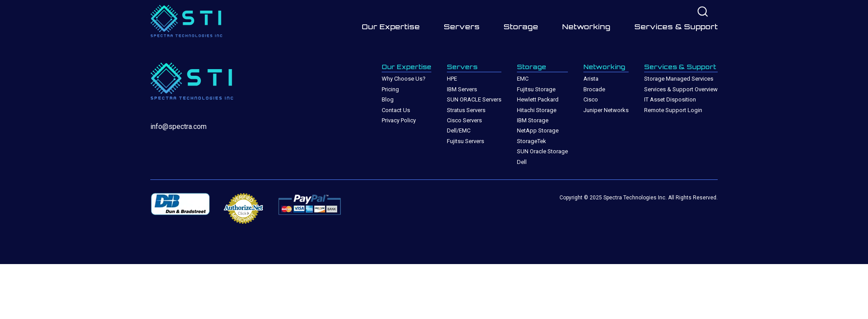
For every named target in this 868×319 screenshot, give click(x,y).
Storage (521, 27)
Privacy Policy (399, 120)
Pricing (390, 89)
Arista (591, 79)
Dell (522, 162)
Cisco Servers (464, 120)
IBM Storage (533, 120)
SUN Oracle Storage (542, 151)
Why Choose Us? (404, 79)
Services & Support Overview (681, 89)
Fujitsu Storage (536, 89)
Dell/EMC (459, 130)
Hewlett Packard (538, 99)
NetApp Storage (538, 130)
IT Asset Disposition (670, 99)
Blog (388, 99)
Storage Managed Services (679, 79)
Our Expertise (391, 27)
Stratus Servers (466, 110)
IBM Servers (462, 89)
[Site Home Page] (190, 23)
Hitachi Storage (537, 110)
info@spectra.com (178, 126)
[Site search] (703, 12)
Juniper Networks (606, 110)
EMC (523, 79)
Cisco (591, 99)
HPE (452, 79)
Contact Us (396, 110)
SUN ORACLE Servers (474, 99)
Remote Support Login (673, 110)
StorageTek (532, 141)
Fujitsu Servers (465, 141)
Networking (586, 27)
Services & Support (676, 27)
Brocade (594, 89)
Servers (462, 27)
